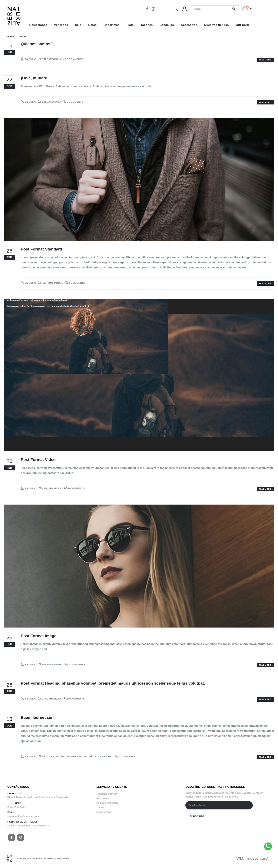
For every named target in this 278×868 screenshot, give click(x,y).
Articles (48, 756)
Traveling (56, 488)
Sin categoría (51, 59)
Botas (93, 25)
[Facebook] (147, 9)
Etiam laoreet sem (38, 717)
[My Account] (184, 9)
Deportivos (112, 25)
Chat (110, 756)
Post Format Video (38, 460)
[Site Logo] (14, 16)
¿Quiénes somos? (107, 794)
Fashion (47, 283)
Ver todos (61, 25)
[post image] (139, 179)
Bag (45, 488)
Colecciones (38, 25)
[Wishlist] (178, 9)
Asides (60, 756)
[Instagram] (153, 9)
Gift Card (242, 25)
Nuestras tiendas (217, 25)
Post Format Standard (41, 249)
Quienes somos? (37, 44)
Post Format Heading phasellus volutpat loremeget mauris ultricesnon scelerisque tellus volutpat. (113, 683)
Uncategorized (76, 756)
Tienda (100, 807)
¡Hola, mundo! (34, 78)
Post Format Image (39, 636)
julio (32, 59)
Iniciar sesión (104, 812)
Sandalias (167, 25)
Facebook (12, 837)
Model (59, 283)
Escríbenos (103, 798)
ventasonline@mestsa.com (23, 816)
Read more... (266, 60)
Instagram (21, 837)
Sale (78, 25)
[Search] (234, 9)
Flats (130, 25)
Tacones (147, 25)
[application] (139, 375)
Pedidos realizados (108, 803)
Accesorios (189, 25)
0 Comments (75, 59)
